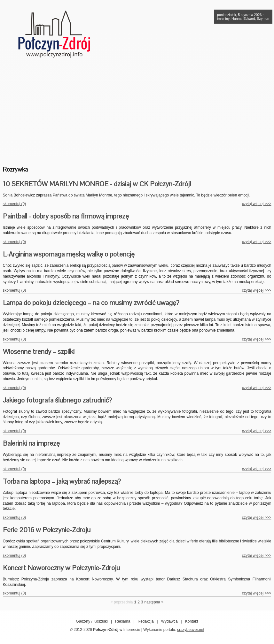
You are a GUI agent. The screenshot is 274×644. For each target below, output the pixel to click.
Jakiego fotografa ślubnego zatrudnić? (57, 400)
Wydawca (169, 621)
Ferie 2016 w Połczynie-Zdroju (47, 530)
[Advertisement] (137, 110)
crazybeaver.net (191, 630)
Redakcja (146, 621)
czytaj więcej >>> (257, 204)
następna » (154, 602)
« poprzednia (122, 602)
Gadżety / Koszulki (92, 621)
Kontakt (192, 621)
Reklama (123, 621)
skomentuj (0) (15, 204)
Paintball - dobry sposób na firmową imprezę (66, 216)
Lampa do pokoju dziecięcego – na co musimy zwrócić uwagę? (91, 303)
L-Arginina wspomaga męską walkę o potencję (69, 254)
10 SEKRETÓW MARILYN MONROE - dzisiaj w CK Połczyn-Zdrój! (97, 184)
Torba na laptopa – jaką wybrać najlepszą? (62, 481)
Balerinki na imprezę (31, 443)
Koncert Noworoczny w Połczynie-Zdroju (61, 568)
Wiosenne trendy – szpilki (39, 352)
